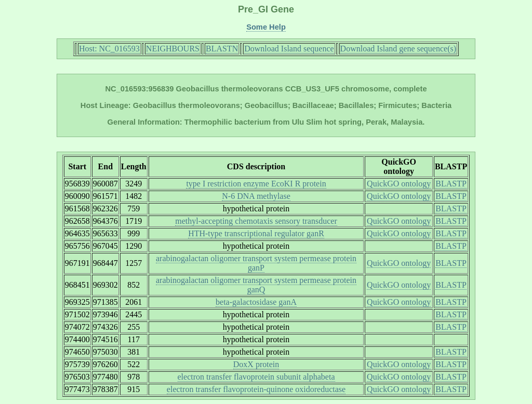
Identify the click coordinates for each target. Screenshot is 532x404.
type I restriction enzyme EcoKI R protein (256, 184)
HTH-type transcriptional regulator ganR (256, 233)
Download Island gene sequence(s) (398, 49)
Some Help (266, 27)
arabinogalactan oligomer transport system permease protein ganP (256, 263)
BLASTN (222, 49)
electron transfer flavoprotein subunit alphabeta (256, 377)
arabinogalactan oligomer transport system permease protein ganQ (256, 285)
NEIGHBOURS (173, 49)
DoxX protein (256, 364)
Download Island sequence (289, 49)
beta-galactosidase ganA (256, 302)
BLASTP (451, 184)
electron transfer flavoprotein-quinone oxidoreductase (256, 389)
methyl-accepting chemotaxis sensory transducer (256, 221)
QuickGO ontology (399, 184)
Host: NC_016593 (109, 49)
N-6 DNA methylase (256, 196)
